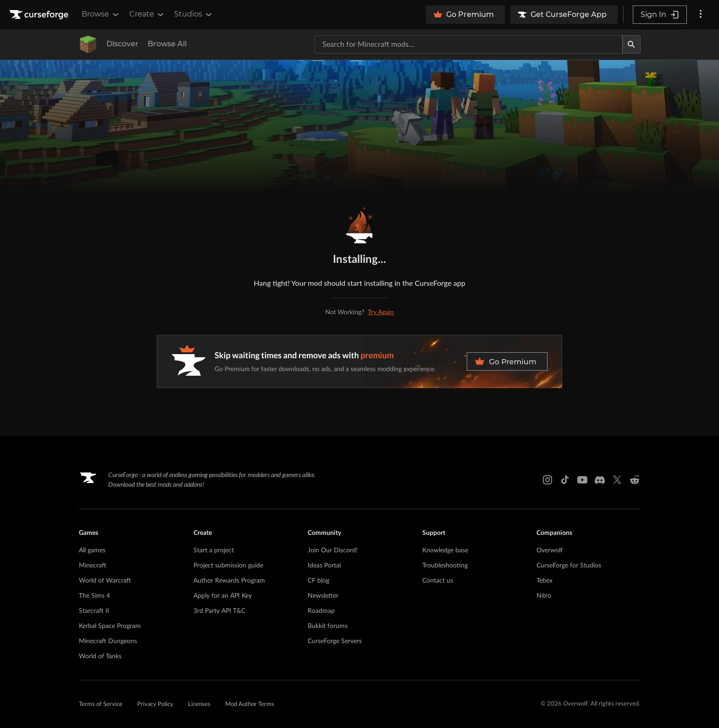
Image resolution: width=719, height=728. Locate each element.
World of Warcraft (105, 581)
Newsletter (323, 596)
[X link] (617, 480)
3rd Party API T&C (219, 611)
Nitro (544, 596)
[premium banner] (359, 361)
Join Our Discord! (333, 550)
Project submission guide (228, 566)
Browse (101, 14)
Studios (194, 14)
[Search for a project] (469, 44)
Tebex (545, 581)
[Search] (631, 44)
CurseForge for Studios (569, 566)
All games (92, 550)
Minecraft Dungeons (108, 641)
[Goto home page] (40, 15)
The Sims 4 (94, 596)
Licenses (199, 704)
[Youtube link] (582, 480)
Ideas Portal (324, 566)
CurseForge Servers (335, 641)
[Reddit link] (635, 480)
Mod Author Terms (250, 704)
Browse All (167, 44)
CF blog (318, 581)
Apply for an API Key (223, 596)
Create (147, 14)
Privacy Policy (155, 704)
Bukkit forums (328, 626)
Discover (122, 44)
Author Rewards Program (229, 581)
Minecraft (93, 566)
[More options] (701, 15)
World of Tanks (100, 656)
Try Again (381, 312)
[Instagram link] (548, 480)
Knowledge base (445, 550)
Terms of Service (101, 704)
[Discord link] (600, 480)
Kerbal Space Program (110, 626)
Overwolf (550, 550)
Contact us (438, 581)
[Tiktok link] (565, 480)
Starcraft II (94, 611)
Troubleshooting (445, 566)
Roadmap (321, 611)
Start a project (214, 550)
